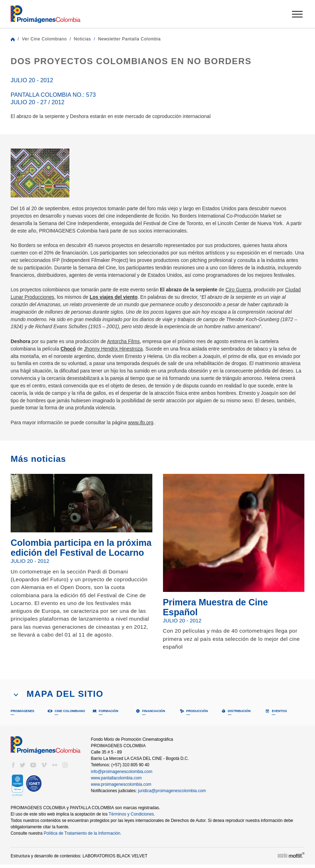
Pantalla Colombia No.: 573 (45, 98)
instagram (65, 768)
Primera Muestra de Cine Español (222, 609)
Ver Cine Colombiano (46, 39)
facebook (13, 768)
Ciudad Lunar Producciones (42, 304)
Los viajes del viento (137, 304)
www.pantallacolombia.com (117, 781)
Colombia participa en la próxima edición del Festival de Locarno (69, 555)
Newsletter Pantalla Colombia (136, 39)
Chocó (71, 356)
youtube (33, 768)
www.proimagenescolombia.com (122, 788)
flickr (55, 768)
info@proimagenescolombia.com (122, 775)
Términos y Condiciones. (135, 817)
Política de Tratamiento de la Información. (84, 836)
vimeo (44, 768)
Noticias (86, 39)
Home (13, 39)
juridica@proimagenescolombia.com (173, 794)
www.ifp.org (149, 430)
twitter (23, 768)
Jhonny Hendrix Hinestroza (117, 356)
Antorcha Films (130, 349)
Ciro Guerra (255, 297)
